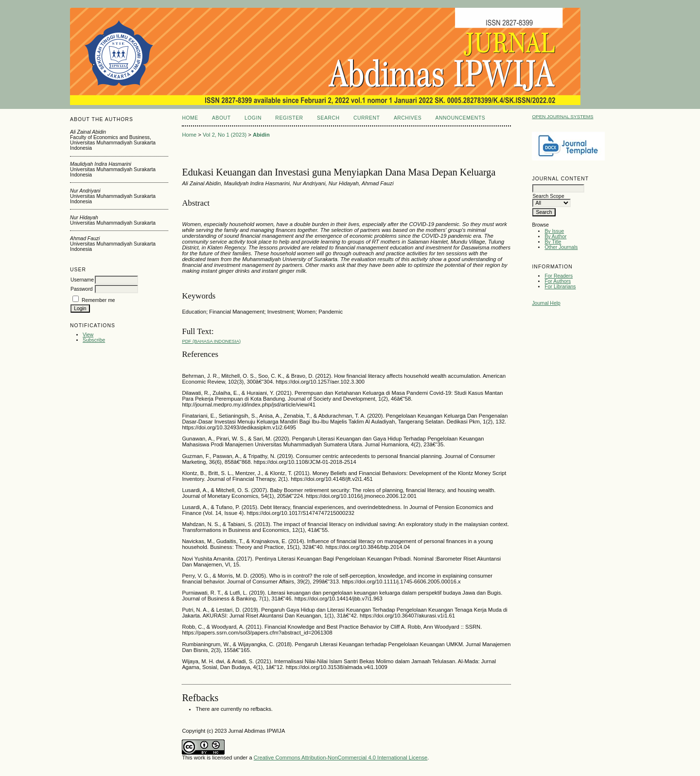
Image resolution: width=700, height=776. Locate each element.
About (221, 118)
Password (82, 289)
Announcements (461, 118)
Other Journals (561, 247)
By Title (553, 242)
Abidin (261, 135)
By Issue (554, 231)
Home (190, 118)
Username (82, 280)
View (88, 335)
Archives (408, 118)
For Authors (558, 281)
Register (289, 118)
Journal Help (546, 303)
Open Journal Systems (562, 116)
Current (367, 118)
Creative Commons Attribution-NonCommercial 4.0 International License (341, 758)
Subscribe (94, 340)
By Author (555, 237)
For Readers (559, 276)
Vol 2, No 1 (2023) (225, 135)
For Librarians (560, 287)
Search (328, 118)
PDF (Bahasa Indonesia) (211, 341)
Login (253, 118)
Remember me (98, 300)
